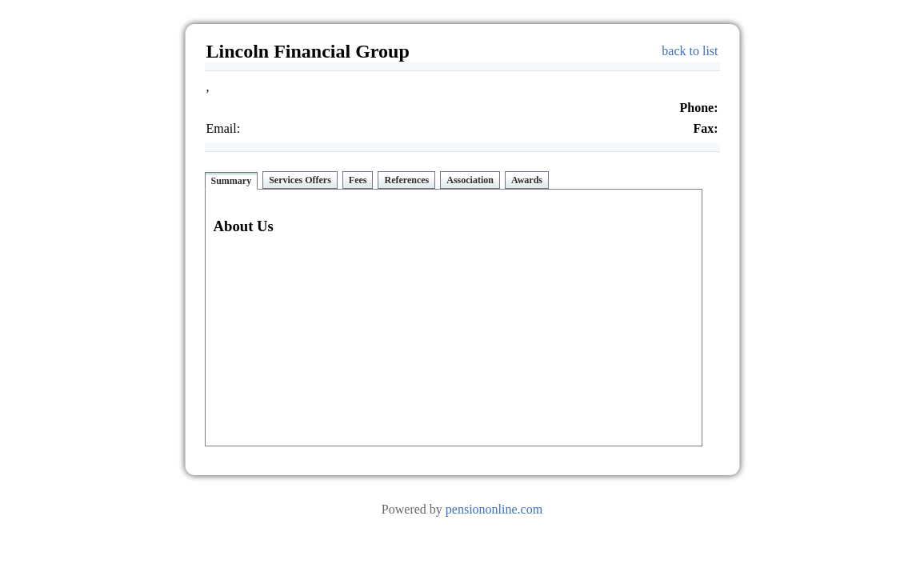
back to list (690, 51)
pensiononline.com (494, 509)
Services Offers (300, 180)
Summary (232, 181)
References (406, 180)
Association (470, 180)
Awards (527, 180)
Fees (358, 180)
